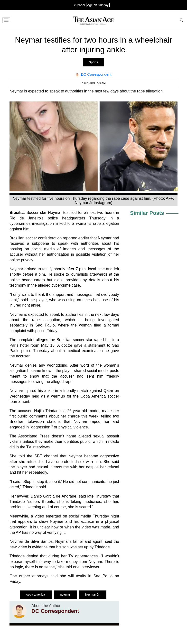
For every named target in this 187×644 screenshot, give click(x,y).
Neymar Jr (93, 595)
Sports (93, 62)
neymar (65, 595)
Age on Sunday (98, 5)
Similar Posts (147, 213)
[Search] (182, 21)
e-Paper (80, 5)
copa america (36, 595)
